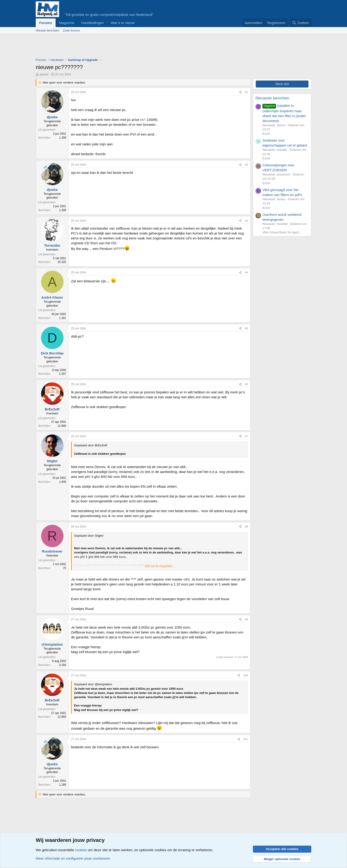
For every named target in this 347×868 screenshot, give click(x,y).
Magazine (67, 23)
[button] (138, 23)
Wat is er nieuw (123, 23)
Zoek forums (71, 30)
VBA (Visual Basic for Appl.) (281, 232)
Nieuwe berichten (47, 30)
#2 (246, 165)
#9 (246, 619)
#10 (246, 675)
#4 (246, 273)
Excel (266, 134)
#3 (246, 221)
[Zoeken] (301, 23)
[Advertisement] (121, 47)
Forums (46, 23)
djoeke (44, 74)
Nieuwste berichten (272, 98)
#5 (246, 329)
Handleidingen (92, 23)
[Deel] (240, 92)
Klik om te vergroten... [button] (160, 566)
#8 (246, 527)
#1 (246, 92)
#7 (246, 436)
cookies (81, 850)
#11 (246, 739)
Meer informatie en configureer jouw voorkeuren (73, 858)
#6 (246, 384)
